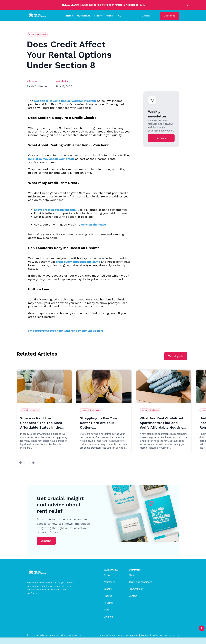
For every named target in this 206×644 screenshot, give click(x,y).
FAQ (119, 16)
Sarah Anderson (37, 86)
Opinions (108, 617)
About (109, 16)
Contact (133, 596)
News (106, 610)
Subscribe (170, 16)
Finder (98, 16)
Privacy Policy (136, 589)
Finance (108, 596)
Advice (107, 575)
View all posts (176, 356)
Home (69, 16)
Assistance (109, 582)
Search (146, 16)
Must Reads (84, 16)
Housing (108, 603)
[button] (21, 463)
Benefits (108, 589)
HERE (142, 5)
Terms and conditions (140, 582)
